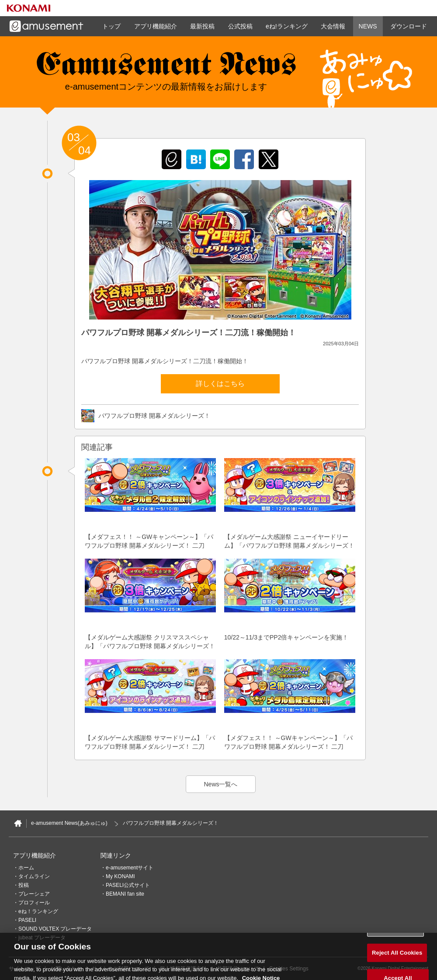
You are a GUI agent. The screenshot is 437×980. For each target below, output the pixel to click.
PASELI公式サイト (128, 885)
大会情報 (333, 26)
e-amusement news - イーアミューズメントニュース (166, 68)
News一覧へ (220, 784)
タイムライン (34, 876)
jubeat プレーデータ (42, 938)
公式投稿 (240, 26)
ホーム (26, 868)
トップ (111, 26)
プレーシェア (34, 894)
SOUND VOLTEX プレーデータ (55, 929)
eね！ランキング (38, 911)
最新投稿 (202, 26)
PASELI (27, 920)
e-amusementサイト (130, 868)
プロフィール (34, 903)
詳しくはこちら (220, 384)
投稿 (24, 885)
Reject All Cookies (397, 959)
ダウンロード (409, 26)
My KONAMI (120, 876)
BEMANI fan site (125, 894)
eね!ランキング (287, 26)
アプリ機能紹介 (156, 26)
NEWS (368, 26)
